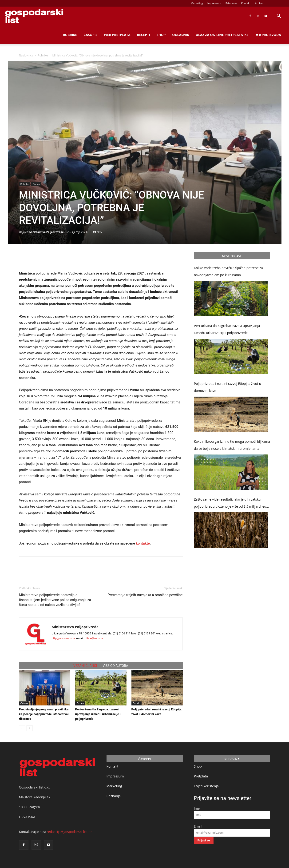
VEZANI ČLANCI (85, 666)
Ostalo (36, 184)
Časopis (90, 35)
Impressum (214, 3)
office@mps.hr (94, 638)
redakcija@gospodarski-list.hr (69, 832)
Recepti (144, 35)
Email (198, 826)
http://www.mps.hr (63, 638)
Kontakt (246, 3)
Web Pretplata (117, 35)
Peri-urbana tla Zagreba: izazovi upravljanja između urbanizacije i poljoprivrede (98, 714)
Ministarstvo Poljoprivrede (46, 232)
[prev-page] (22, 728)
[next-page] (30, 728)
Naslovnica (26, 55)
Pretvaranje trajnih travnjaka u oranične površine (145, 595)
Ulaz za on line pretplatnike (222, 35)
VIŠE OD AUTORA (115, 666)
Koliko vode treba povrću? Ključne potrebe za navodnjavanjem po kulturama (228, 271)
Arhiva (259, 3)
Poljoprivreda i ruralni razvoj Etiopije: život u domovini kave (228, 387)
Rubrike (70, 35)
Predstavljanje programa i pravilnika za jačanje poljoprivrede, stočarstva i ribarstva (44, 714)
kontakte (143, 543)
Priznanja (231, 3)
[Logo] (34, 16)
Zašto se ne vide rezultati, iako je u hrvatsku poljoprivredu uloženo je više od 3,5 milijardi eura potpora (232, 504)
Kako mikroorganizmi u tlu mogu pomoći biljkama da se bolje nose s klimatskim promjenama (232, 445)
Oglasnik (181, 35)
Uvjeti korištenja (206, 786)
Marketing (197, 3)
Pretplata (201, 776)
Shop (161, 35)
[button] (279, 16)
